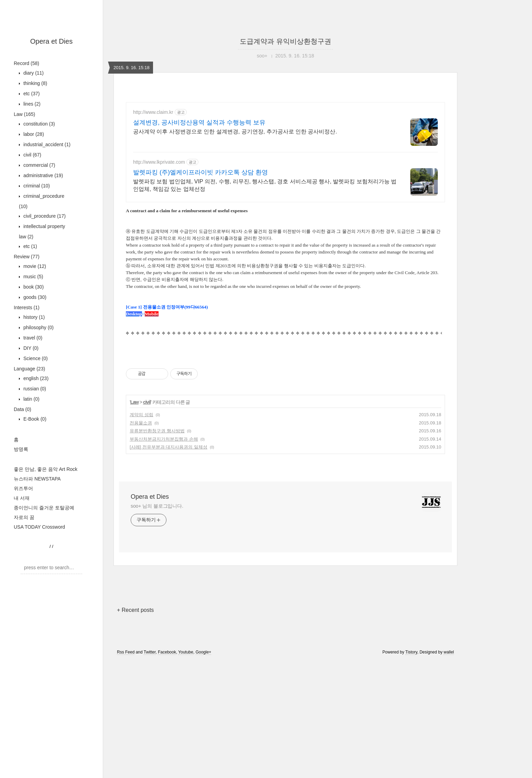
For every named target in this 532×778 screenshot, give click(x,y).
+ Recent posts (135, 727)
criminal (36, 186)
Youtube (186, 769)
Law (24, 114)
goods (34, 297)
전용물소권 (141, 539)
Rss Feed (126, 769)
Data (23, 409)
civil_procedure (44, 216)
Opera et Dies (51, 41)
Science (35, 358)
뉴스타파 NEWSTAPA (37, 479)
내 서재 (22, 498)
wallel (449, 769)
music (32, 277)
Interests (27, 307)
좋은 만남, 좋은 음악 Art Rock (46, 469)
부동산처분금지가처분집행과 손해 (164, 556)
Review (27, 257)
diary (33, 73)
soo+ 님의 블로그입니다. (157, 623)
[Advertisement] (285, 162)
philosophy (38, 327)
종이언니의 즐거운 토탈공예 (44, 508)
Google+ (204, 769)
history (33, 317)
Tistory (411, 769)
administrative (42, 175)
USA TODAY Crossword (39, 527)
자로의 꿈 (24, 517)
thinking (35, 83)
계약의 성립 (142, 531)
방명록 (21, 449)
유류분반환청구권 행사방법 (157, 547)
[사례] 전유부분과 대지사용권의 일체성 (169, 564)
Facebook (167, 769)
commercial (39, 165)
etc (31, 94)
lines (31, 104)
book (33, 287)
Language (29, 369)
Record (26, 63)
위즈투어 (23, 488)
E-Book (34, 419)
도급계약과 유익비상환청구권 (285, 41)
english (35, 378)
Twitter (150, 769)
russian (34, 389)
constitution (39, 124)
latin (31, 399)
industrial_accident (46, 144)
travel (32, 338)
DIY (30, 348)
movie (34, 266)
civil (32, 155)
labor (33, 134)
